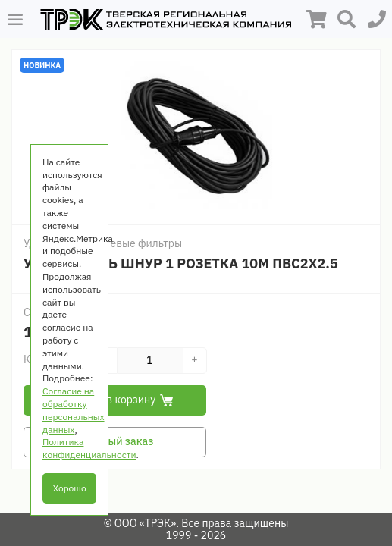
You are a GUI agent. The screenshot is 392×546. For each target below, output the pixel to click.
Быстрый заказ (115, 441)
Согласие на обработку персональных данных (74, 410)
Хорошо (70, 488)
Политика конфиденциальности (89, 448)
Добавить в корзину (115, 400)
